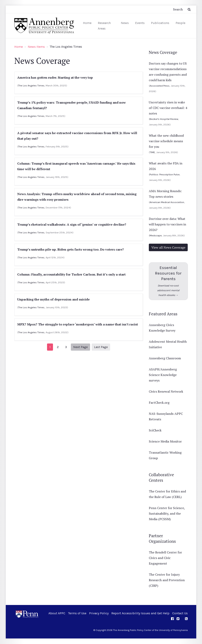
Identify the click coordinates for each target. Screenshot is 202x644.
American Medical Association (167, 202)
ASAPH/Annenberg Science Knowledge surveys (163, 375)
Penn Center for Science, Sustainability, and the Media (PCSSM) (167, 513)
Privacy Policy (99, 613)
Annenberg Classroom (165, 358)
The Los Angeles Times (31, 85)
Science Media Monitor (165, 441)
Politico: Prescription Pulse (165, 174)
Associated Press (160, 86)
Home (87, 23)
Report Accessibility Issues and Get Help (140, 613)
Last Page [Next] (101, 347)
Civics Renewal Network (166, 391)
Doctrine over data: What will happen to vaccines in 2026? (167, 224)
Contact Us (180, 613)
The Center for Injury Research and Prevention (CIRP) (167, 580)
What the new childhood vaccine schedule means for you (166, 141)
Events (140, 23)
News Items (36, 47)
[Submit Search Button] (189, 9)
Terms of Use (77, 613)
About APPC (57, 613)
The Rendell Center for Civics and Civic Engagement (165, 558)
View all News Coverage (168, 247)
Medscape (156, 235)
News (125, 23)
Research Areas (104, 26)
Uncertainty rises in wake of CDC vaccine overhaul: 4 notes (168, 108)
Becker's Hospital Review (164, 119)
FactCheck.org (159, 403)
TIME (152, 152)
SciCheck (155, 430)
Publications (160, 23)
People (180, 23)
